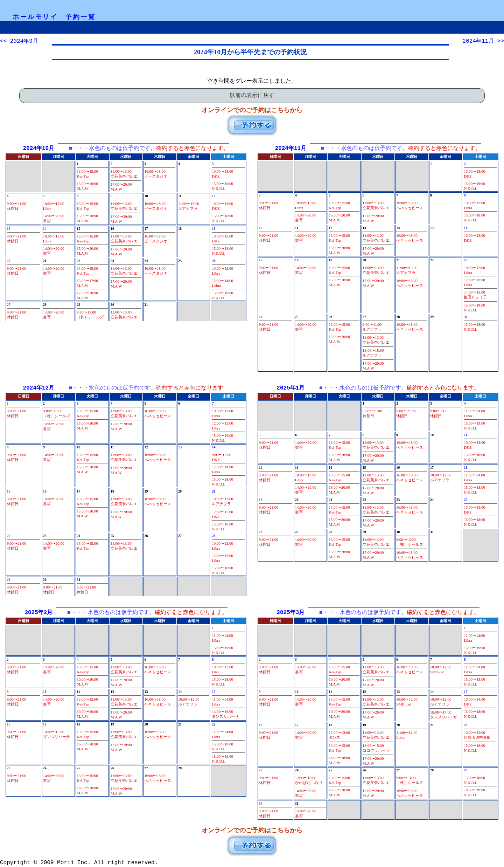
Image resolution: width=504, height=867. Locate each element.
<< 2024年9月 (19, 41)
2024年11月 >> (483, 41)
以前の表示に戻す (252, 96)
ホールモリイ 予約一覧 (54, 17)
